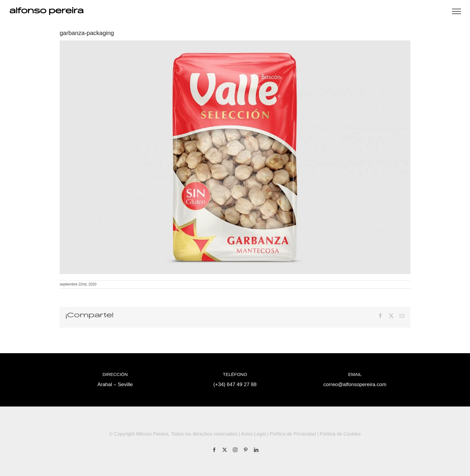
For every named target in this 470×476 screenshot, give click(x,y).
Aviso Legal (253, 434)
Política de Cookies (340, 434)
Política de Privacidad (293, 434)
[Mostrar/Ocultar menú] (457, 11)
